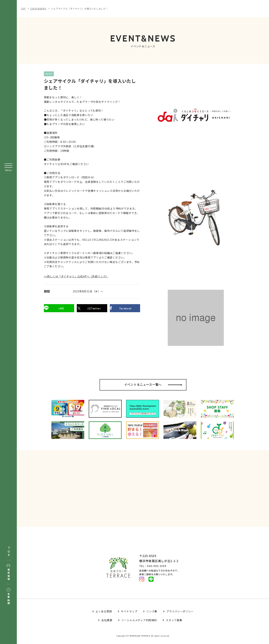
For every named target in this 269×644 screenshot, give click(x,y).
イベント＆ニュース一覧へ (153, 385)
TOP (9, 552)
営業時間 (8, 597)
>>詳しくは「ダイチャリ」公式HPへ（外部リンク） (79, 287)
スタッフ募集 (174, 623)
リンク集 (152, 614)
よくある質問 (104, 614)
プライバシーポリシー (180, 614)
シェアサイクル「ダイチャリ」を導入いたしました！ (80, 9)
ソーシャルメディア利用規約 (139, 623)
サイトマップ (129, 614)
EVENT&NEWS (38, 9)
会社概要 (107, 623)
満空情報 (8, 572)
